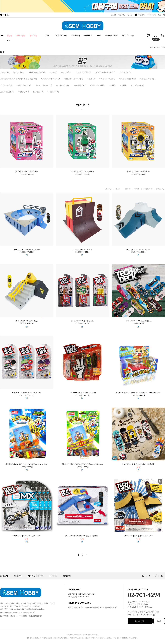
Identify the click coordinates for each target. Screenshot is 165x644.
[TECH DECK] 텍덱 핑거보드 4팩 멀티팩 (27, 393)
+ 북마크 (6, 15)
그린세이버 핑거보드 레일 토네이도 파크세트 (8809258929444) (138, 393)
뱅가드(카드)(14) (137, 85)
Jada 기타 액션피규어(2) (51, 79)
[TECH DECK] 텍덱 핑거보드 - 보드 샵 (82, 393)
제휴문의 (67, 576)
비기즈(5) (53, 72)
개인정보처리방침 (36, 576)
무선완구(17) (23, 92)
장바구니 (132, 15)
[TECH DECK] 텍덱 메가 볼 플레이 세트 (27, 249)
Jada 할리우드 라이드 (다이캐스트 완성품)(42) (18, 79)
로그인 (113, 15)
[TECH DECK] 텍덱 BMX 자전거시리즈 (27, 536)
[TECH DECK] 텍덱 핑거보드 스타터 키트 (138, 536)
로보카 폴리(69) (80, 85)
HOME (153, 48)
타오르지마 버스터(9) (43, 85)
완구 (8, 40)
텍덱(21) (123, 85)
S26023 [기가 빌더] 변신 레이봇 (138, 171)
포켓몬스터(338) (63, 85)
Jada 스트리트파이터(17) (105, 72)
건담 (47, 35)
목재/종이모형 (111, 35)
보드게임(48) (38, 92)
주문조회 (142, 15)
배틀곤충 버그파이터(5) (74, 79)
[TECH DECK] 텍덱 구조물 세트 (82, 321)
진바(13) (112, 85)
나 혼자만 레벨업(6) (83, 72)
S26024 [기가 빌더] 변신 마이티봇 (82, 171)
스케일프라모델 (60, 35)
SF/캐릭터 (76, 35)
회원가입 (122, 15)
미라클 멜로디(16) (24, 85)
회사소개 (4, 576)
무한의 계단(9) (19, 72)
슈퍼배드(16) (66, 72)
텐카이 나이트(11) (97, 85)
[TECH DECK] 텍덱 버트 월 (82, 249)
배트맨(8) (91, 79)
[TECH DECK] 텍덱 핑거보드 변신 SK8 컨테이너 (82, 536)
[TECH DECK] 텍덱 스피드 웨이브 (138, 249)
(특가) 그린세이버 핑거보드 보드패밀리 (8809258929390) (27, 464)
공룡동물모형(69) (7, 92)
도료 (99, 35)
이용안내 (53, 576)
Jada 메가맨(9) (125, 72)
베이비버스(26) (6, 85)
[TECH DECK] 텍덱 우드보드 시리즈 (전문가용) (138, 464)
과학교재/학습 (128, 35)
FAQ (159, 621)
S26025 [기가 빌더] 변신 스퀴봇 (27, 171)
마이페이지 (152, 15)
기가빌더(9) (5, 72)
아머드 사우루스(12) (107, 79)
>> (87, 555)
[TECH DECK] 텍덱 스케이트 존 (27, 321)
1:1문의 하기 (140, 621)
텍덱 (163, 48)
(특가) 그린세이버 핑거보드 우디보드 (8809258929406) (82, 464)
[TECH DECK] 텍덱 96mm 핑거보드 (138, 321)
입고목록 (162, 15)
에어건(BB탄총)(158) (127, 79)
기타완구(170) (53, 92)
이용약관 (18, 576)
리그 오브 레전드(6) (148, 79)
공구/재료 (88, 35)
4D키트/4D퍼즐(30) (37, 72)
